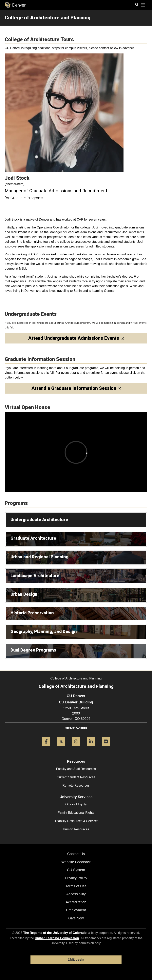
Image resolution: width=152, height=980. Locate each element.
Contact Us (76, 854)
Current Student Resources (76, 777)
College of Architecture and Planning (48, 18)
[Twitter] (61, 747)
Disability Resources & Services (76, 821)
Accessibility (76, 894)
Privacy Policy (76, 878)
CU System (76, 870)
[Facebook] (46, 747)
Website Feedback (76, 862)
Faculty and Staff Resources (76, 769)
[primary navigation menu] (143, 5)
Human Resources (76, 829)
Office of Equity (76, 804)
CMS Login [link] (76, 960)
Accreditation (76, 902)
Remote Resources (76, 785)
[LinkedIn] (91, 747)
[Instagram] (76, 747)
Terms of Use (76, 886)
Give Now (76, 918)
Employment (76, 910)
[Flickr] (106, 747)
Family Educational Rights (76, 813)
